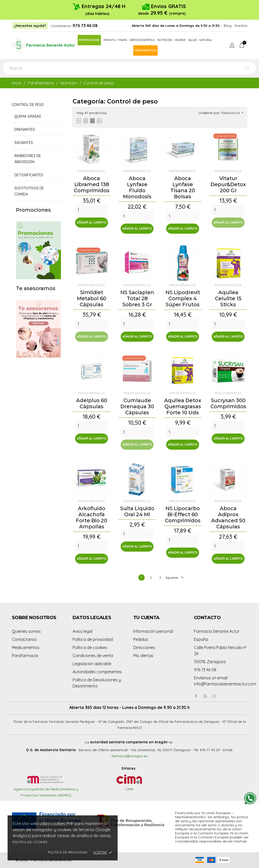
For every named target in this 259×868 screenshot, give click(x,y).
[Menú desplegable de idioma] (232, 46)
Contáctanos (61, 26)
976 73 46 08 (85, 26)
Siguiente (174, 578)
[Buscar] (129, 68)
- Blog (226, 26)
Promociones (89, 40)
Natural (206, 40)
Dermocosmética (142, 40)
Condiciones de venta (93, 656)
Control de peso (28, 105)
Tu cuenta (146, 618)
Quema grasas (28, 116)
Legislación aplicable (92, 664)
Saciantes (24, 143)
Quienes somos (26, 631)
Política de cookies (30, 842)
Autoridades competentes (97, 672)
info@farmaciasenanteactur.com (225, 684)
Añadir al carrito (92, 222)
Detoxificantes (29, 175)
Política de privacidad (68, 852)
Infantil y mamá (115, 40)
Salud (192, 40)
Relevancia (232, 113)
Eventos (241, 26)
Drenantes (25, 129)
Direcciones (144, 647)
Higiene (180, 40)
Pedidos (141, 639)
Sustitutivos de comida (29, 191)
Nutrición (165, 40)
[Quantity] (92, 210)
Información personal (153, 631)
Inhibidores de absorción (28, 159)
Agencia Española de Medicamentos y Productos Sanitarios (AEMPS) (46, 787)
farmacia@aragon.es (129, 756)
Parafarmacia (25, 656)
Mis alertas (143, 656)
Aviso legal (82, 631)
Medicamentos (145, 50)
